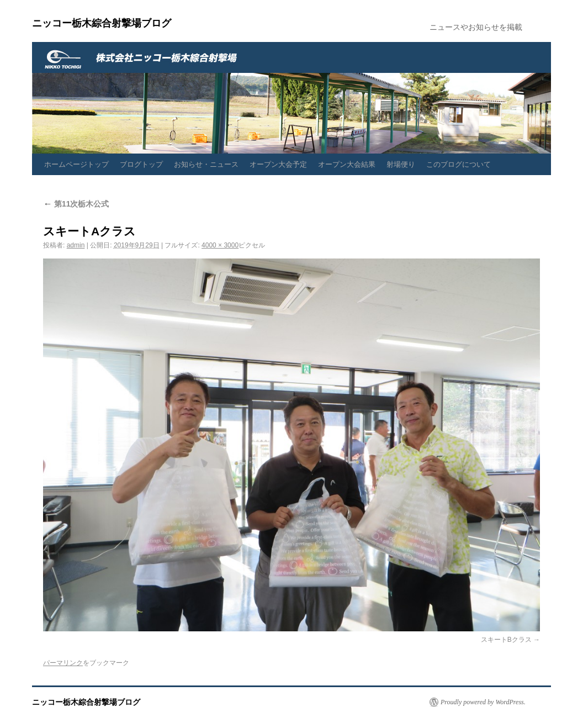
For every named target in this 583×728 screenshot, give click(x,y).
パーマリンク (63, 663)
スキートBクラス (506, 640)
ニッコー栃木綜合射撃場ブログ (102, 23)
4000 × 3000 (220, 245)
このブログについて (459, 164)
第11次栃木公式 (76, 204)
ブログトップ (141, 164)
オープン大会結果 (347, 164)
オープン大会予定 (278, 164)
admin (76, 245)
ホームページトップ (76, 164)
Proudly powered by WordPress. (483, 702)
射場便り (401, 164)
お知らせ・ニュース (206, 164)
